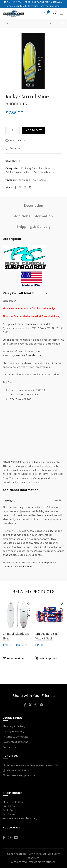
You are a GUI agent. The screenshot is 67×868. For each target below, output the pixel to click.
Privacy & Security (13, 732)
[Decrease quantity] (7, 130)
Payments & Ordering (15, 742)
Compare (15, 148)
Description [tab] (34, 206)
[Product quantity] (13, 130)
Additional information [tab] (33, 216)
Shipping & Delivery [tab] (33, 227)
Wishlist (48, 12)
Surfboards (48, 172)
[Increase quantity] (18, 130)
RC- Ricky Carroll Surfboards (37, 168)
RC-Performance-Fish (18, 172)
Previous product (53, 23)
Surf (36, 172)
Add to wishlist (18, 140)
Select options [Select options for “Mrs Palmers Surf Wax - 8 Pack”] (48, 659)
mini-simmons (22, 180)
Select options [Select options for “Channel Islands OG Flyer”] (15, 659)
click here (27, 567)
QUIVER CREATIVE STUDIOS (40, 862)
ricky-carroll (40, 180)
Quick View (29, 616)
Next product (62, 23)
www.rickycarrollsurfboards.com (22, 355)
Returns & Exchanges (16, 737)
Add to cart (34, 130)
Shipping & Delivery (14, 726)
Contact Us (9, 747)
